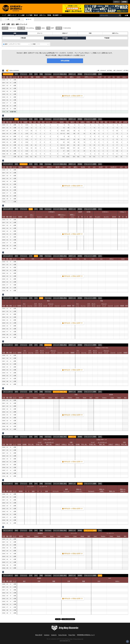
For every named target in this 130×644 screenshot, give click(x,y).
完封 (43, 122)
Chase (43, 398)
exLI (101, 259)
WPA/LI (111, 259)
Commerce (47, 635)
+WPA (52, 259)
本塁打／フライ (89, 77)
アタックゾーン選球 (90, 74)
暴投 (106, 122)
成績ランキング (12, 15)
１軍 (8, 19)
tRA (114, 77)
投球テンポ (72, 74)
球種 (41, 74)
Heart (28, 398)
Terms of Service (62, 635)
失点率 (100, 77)
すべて (30, 19)
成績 (15, 33)
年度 (34, 44)
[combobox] (109, 15)
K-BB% (42, 167)
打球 (31, 74)
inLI (85, 259)
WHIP (64, 167)
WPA (36, 74)
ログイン (117, 2)
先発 (35, 122)
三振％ (45, 77)
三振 (116, 122)
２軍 (19, 19)
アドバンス (24, 74)
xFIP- (94, 167)
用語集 (49, 15)
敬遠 (98, 122)
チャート (40, 33)
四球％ (52, 77)
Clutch (123, 259)
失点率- (83, 167)
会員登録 (124, 2)
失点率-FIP (113, 167)
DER (66, 77)
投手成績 (65, 38)
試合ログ (65, 33)
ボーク (111, 122)
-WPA (42, 259)
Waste (50, 398)
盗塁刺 (125, 122)
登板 (32, 77)
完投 (39, 122)
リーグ (15, 77)
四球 (93, 122)
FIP (105, 77)
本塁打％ (59, 77)
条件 (6, 44)
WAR (100, 74)
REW (71, 259)
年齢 (7, 77)
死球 (102, 122)
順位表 (36, 15)
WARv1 (125, 77)
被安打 (72, 122)
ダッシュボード (8, 74)
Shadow (35, 398)
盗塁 (120, 122)
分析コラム (43, 15)
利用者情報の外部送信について (86, 635)
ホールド (55, 122)
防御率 (25, 122)
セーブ (26, 77)
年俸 (90, 33)
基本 (16, 74)
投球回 (38, 77)
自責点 (83, 122)
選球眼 (80, 74)
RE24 (61, 259)
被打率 (58, 167)
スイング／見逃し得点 (60, 74)
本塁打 (88, 122)
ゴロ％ (78, 77)
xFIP (109, 77)
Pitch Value (48, 74)
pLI (78, 259)
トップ (4, 15)
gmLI (93, 259)
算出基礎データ (57, 15)
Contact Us (54, 635)
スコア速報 (29, 15)
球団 (11, 77)
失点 (77, 122)
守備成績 (107, 38)
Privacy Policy (72, 635)
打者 (67, 122)
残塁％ (72, 77)
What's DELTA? (39, 635)
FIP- (89, 167)
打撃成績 (23, 38)
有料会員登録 (65, 61)
